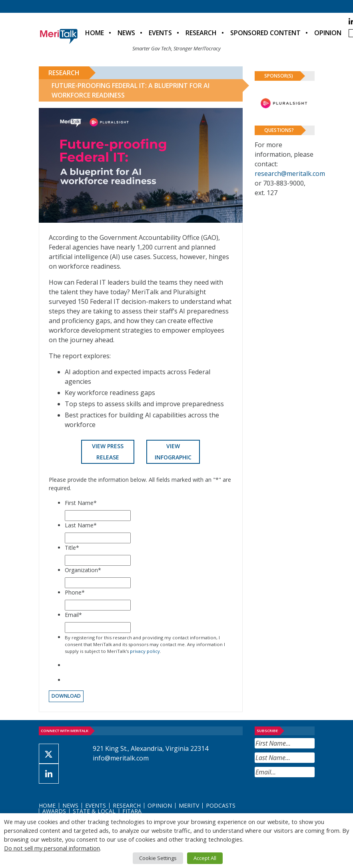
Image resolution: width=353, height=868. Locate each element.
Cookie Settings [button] (158, 858)
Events (160, 33)
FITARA (132, 811)
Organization (83, 570)
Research (201, 33)
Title (72, 548)
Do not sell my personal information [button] (52, 848)
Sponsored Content (265, 33)
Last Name (81, 525)
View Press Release (108, 452)
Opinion (328, 33)
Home (95, 33)
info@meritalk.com (121, 758)
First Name (81, 503)
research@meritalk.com (290, 174)
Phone (75, 592)
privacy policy (145, 651)
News (126, 33)
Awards (54, 811)
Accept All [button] (205, 858)
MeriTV (189, 805)
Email (73, 615)
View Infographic (173, 452)
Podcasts (221, 805)
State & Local (94, 811)
